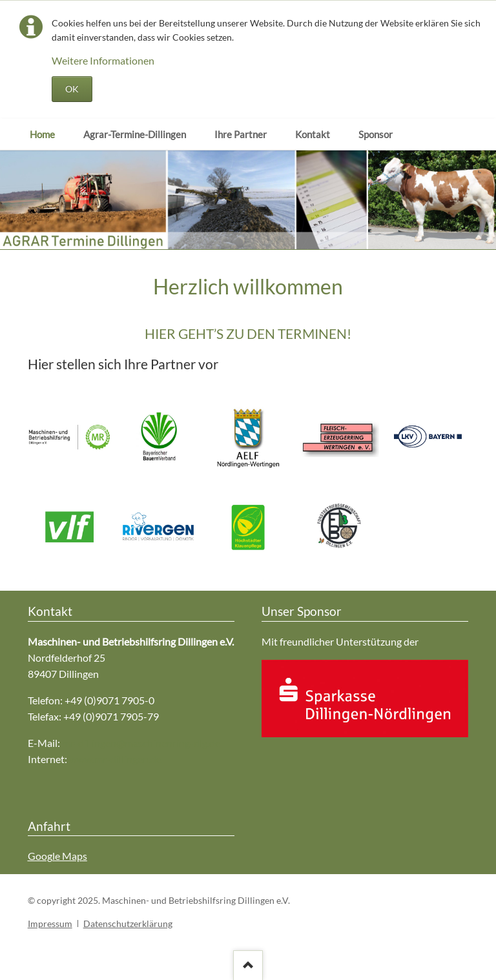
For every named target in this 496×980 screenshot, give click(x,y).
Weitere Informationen (103, 60)
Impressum (50, 924)
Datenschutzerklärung (128, 924)
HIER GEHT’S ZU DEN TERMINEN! (248, 333)
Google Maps (57, 856)
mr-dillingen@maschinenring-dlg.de (141, 743)
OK (72, 89)
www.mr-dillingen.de (115, 759)
